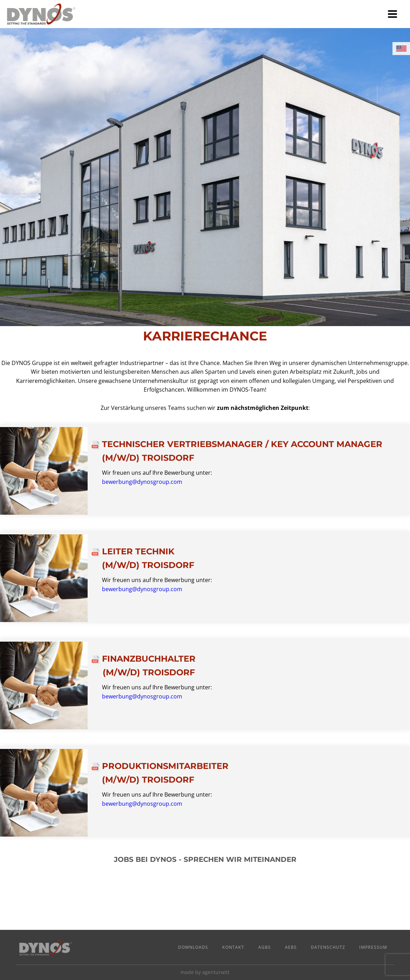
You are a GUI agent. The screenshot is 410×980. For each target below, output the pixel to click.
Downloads (193, 947)
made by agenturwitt (205, 972)
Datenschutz (328, 947)
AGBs (265, 947)
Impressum (373, 947)
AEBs (291, 947)
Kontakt (233, 947)
